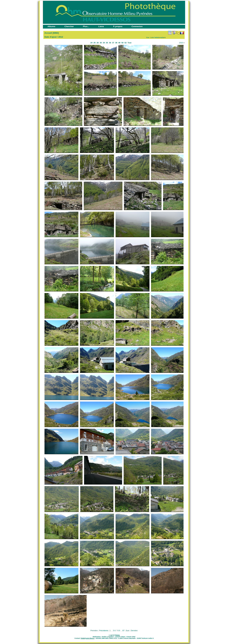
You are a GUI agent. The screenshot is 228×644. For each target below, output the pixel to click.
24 (91, 43)
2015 (181, 43)
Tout (129, 43)
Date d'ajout (51, 37)
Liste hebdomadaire (158, 37)
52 (125, 43)
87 (123, 631)
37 (113, 43)
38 (116, 43)
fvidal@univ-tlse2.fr (88, 638)
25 (95, 43)
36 (110, 43)
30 (101, 43)
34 (104, 43)
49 (119, 43)
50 (122, 43)
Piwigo (117, 635)
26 (98, 43)
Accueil (48, 33)
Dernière (134, 631)
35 (107, 43)
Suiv (128, 631)
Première (94, 631)
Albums (51, 26)
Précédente (104, 631)
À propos (118, 26)
